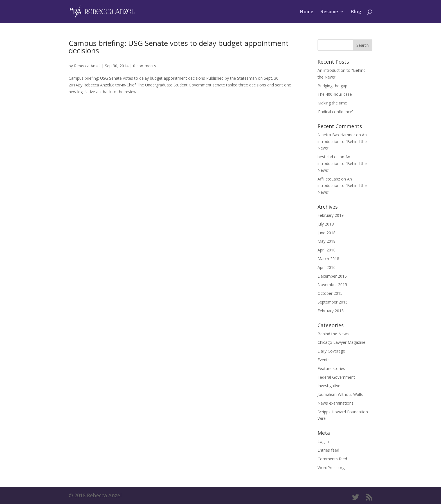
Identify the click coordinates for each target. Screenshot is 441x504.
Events (324, 360)
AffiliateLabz (329, 179)
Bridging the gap (332, 86)
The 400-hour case (335, 94)
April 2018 (327, 250)
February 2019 (331, 215)
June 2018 (327, 233)
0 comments (145, 66)
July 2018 (326, 224)
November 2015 (332, 285)
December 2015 (332, 276)
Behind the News (333, 334)
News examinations (336, 403)
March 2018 (328, 259)
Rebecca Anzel (87, 66)
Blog (356, 12)
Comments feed (332, 459)
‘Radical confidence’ (335, 112)
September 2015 (333, 302)
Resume (329, 12)
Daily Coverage (331, 351)
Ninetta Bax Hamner (336, 135)
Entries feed (328, 450)
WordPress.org (331, 468)
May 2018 (327, 241)
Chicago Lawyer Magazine (341, 342)
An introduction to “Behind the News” (342, 141)
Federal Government (336, 377)
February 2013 (331, 311)
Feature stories (331, 368)
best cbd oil (328, 157)
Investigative (329, 386)
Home (307, 12)
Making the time (332, 103)
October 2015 (330, 293)
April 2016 (327, 267)
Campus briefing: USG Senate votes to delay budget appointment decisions (179, 47)
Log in (323, 441)
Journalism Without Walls (340, 394)
